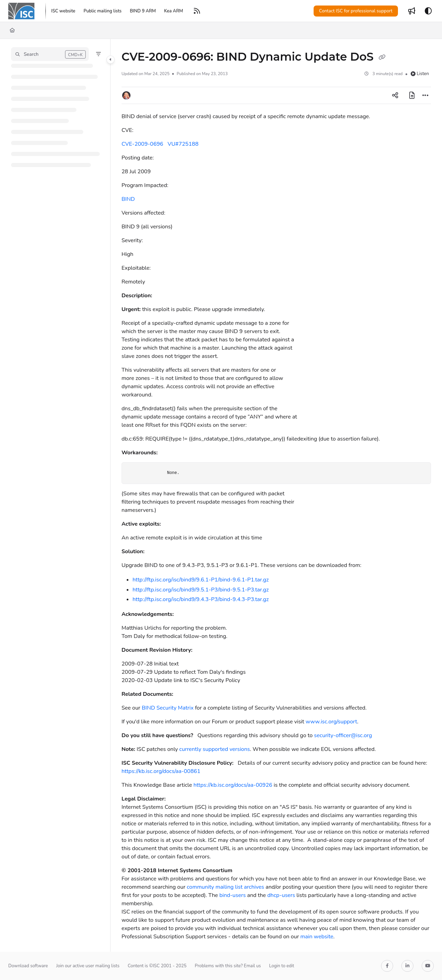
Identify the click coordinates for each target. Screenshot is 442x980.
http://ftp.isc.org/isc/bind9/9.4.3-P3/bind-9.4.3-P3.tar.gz (201, 599)
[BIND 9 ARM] (143, 11)
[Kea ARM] (174, 11)
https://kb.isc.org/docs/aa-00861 (161, 771)
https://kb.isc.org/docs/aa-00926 (233, 785)
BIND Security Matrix (168, 708)
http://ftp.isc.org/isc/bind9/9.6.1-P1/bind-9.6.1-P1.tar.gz (201, 580)
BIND (128, 199)
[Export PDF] (412, 95)
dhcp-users (281, 895)
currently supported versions (215, 749)
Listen (420, 74)
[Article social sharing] (395, 95)
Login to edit (282, 966)
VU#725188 (183, 144)
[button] (50, 54)
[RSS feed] (197, 11)
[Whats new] (412, 11)
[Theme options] (428, 11)
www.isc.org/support (331, 722)
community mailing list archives (226, 887)
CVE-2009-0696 (142, 144)
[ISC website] (63, 11)
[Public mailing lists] (103, 11)
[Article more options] (425, 95)
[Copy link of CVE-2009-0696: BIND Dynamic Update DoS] (382, 58)
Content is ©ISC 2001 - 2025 (157, 966)
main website (317, 937)
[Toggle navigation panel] (110, 60)
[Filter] (98, 54)
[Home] (21, 11)
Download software (28, 966)
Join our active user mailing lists (88, 966)
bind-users (233, 895)
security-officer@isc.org (343, 735)
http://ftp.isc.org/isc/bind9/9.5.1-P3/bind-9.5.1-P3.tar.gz (201, 590)
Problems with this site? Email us (228, 966)
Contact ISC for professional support (356, 11)
